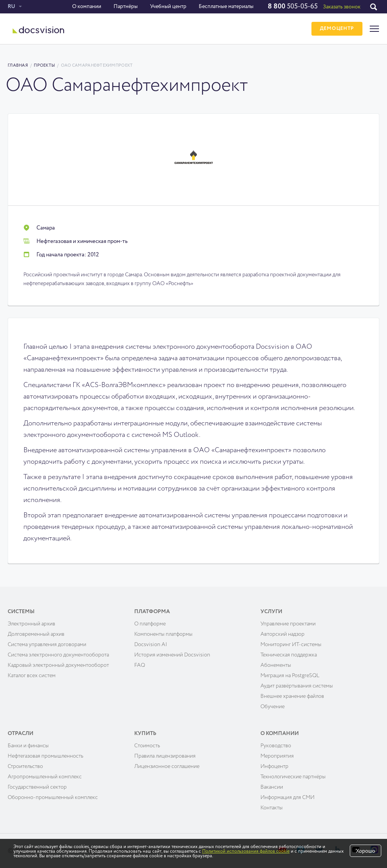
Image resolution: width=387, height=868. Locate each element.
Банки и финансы (28, 746)
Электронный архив (31, 624)
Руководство (276, 746)
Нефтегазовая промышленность (45, 756)
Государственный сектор (37, 787)
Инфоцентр (274, 766)
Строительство (25, 766)
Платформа (152, 612)
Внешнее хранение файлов (292, 696)
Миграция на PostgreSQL (290, 676)
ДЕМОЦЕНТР (337, 29)
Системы (21, 612)
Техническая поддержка (289, 655)
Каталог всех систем (32, 676)
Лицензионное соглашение (167, 766)
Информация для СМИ (287, 797)
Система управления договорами (47, 645)
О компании (87, 7)
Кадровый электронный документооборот (58, 665)
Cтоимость (147, 746)
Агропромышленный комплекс (45, 777)
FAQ (140, 665)
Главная (18, 65)
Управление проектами (288, 624)
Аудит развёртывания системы (297, 686)
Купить (145, 733)
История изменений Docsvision (172, 655)
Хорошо (366, 851)
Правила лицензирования (165, 756)
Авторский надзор (282, 634)
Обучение (273, 707)
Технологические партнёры (293, 777)
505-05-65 (293, 7)
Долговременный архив (36, 634)
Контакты (272, 808)
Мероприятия (277, 756)
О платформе (150, 624)
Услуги (271, 612)
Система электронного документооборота (58, 655)
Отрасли (21, 733)
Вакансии (272, 787)
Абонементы (276, 665)
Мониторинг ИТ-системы (291, 645)
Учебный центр (168, 7)
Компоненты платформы (163, 634)
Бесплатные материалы (226, 7)
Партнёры (126, 7)
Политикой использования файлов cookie (246, 852)
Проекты (44, 65)
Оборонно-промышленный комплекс (53, 797)
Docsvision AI (151, 645)
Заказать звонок (342, 7)
